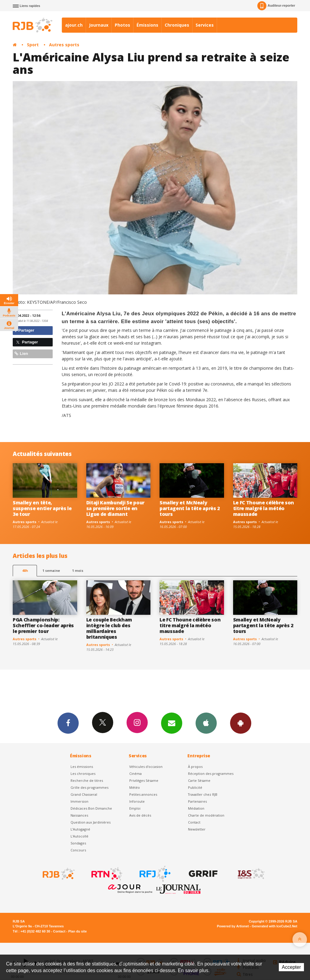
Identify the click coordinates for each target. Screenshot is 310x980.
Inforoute (137, 801)
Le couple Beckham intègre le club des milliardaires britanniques (109, 628)
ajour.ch (74, 25)
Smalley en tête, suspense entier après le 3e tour (42, 508)
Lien (21, 354)
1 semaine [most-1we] (51, 570)
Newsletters (172, 723)
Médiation (196, 808)
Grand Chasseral (84, 794)
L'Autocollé (79, 836)
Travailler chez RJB (203, 794)
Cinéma (135, 774)
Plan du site (77, 931)
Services (205, 25)
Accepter (291, 967)
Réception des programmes (211, 774)
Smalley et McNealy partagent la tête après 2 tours (190, 508)
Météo (135, 787)
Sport (33, 45)
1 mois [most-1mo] (78, 570)
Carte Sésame (199, 780)
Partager (24, 330)
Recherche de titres (87, 780)
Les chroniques (83, 774)
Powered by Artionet (233, 926)
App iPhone (206, 723)
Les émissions (82, 767)
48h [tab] (25, 570)
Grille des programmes (89, 787)
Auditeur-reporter (276, 6)
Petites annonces (143, 794)
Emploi (135, 808)
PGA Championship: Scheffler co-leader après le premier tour (43, 625)
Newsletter (197, 829)
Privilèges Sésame (144, 780)
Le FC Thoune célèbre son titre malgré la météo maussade (264, 508)
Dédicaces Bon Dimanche (91, 808)
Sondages (78, 843)
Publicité (195, 787)
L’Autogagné (80, 829)
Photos (122, 25)
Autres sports (64, 45)
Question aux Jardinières (91, 822)
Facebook (68, 723)
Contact (194, 822)
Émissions (147, 25)
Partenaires (197, 801)
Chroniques (177, 25)
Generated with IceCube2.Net (275, 926)
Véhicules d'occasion (146, 767)
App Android (241, 723)
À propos (195, 767)
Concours (78, 850)
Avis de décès (140, 815)
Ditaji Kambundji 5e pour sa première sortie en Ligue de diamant (115, 508)
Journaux (99, 25)
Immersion (79, 801)
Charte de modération (206, 815)
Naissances (79, 815)
